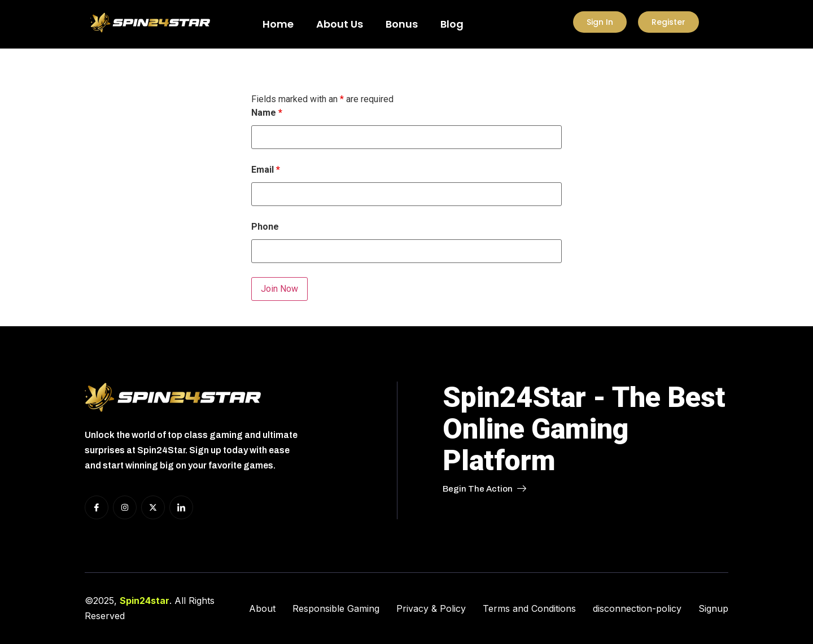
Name (267, 113)
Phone (265, 227)
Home (278, 24)
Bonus (402, 24)
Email (266, 170)
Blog (452, 24)
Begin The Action (484, 489)
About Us (340, 24)
